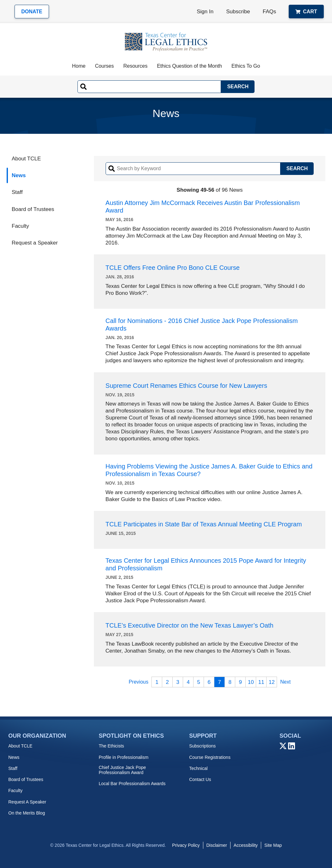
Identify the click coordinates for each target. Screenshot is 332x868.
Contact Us (200, 779)
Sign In (205, 12)
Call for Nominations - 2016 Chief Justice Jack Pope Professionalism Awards (202, 325)
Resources (135, 66)
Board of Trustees (33, 209)
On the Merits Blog (27, 813)
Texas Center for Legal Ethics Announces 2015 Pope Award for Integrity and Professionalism (206, 564)
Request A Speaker (27, 802)
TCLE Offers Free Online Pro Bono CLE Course (173, 268)
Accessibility (246, 845)
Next (285, 682)
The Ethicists (111, 746)
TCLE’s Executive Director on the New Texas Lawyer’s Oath (190, 625)
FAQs (270, 12)
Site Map (273, 845)
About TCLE (26, 159)
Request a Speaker (35, 243)
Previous (138, 682)
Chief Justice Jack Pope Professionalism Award (122, 770)
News (19, 175)
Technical (198, 768)
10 (251, 682)
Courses (104, 66)
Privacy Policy (186, 845)
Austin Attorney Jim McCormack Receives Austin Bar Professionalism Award (203, 207)
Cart (306, 12)
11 (261, 682)
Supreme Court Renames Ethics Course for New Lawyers (186, 386)
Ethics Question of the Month (189, 66)
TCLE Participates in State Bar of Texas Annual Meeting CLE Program (204, 524)
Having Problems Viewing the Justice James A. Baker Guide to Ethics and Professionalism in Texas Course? (209, 470)
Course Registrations (210, 757)
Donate (32, 12)
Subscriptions (202, 746)
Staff (17, 192)
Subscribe (238, 12)
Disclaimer (217, 845)
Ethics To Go (246, 66)
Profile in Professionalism (123, 757)
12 (272, 682)
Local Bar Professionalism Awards (132, 784)
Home (79, 66)
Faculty (20, 226)
